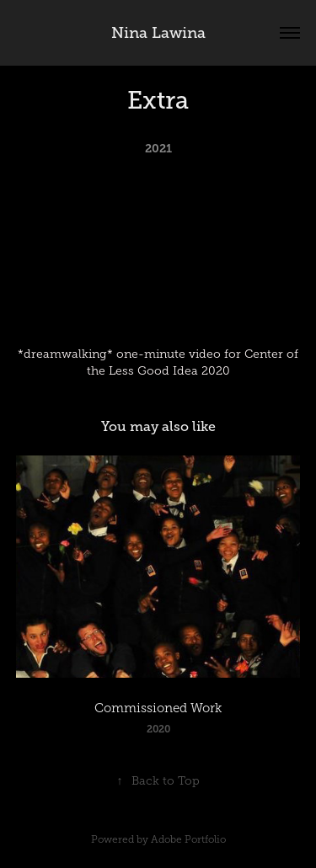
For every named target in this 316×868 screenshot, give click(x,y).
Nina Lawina (158, 33)
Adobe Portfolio (188, 839)
